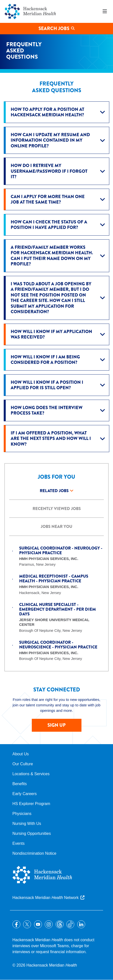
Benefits (20, 784)
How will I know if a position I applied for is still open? (47, 385)
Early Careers (25, 794)
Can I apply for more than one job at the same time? (48, 199)
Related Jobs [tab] (54, 491)
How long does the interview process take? (47, 410)
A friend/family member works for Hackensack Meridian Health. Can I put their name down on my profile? (52, 256)
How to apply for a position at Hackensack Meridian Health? (47, 112)
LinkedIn (81, 924)
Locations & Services (31, 774)
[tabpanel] (56, 599)
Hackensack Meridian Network (46, 898)
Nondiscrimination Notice (34, 853)
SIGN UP (56, 725)
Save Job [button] (13, 548)
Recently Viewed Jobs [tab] (57, 509)
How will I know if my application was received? (51, 334)
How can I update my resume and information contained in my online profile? (50, 140)
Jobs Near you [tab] (56, 527)
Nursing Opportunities (32, 833)
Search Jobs (54, 28)
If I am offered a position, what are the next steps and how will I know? (51, 439)
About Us (21, 754)
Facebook (16, 924)
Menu (105, 11)
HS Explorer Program (31, 804)
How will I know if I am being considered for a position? (45, 360)
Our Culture (23, 764)
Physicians (22, 814)
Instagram (49, 924)
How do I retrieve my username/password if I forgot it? (49, 171)
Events (19, 843)
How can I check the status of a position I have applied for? (49, 225)
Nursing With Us (27, 824)
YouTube (38, 924)
